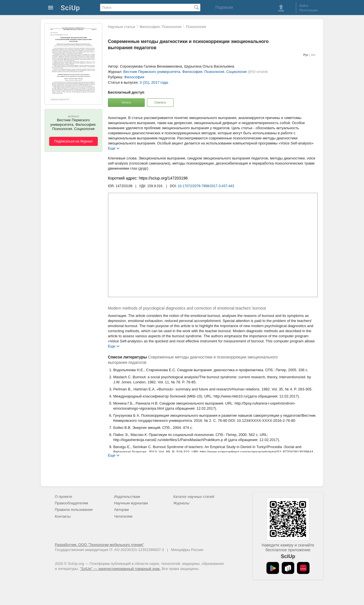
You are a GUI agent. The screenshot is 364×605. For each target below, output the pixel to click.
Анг (313, 55)
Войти (304, 6)
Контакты (63, 516)
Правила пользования (74, 510)
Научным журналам (131, 503)
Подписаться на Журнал (73, 141)
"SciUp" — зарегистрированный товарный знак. (120, 569)
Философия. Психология (161, 27)
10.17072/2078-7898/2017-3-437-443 (206, 186)
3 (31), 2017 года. (154, 82)
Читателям (123, 516)
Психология (196, 27)
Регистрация (309, 10)
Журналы (181, 503)
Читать (126, 102)
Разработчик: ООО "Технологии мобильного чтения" (99, 545)
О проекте (63, 497)
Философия (134, 77)
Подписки (224, 7)
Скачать (160, 102)
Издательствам (127, 497)
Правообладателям (71, 503)
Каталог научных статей (194, 497)
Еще (112, 148)
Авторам (122, 510)
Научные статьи (122, 27)
